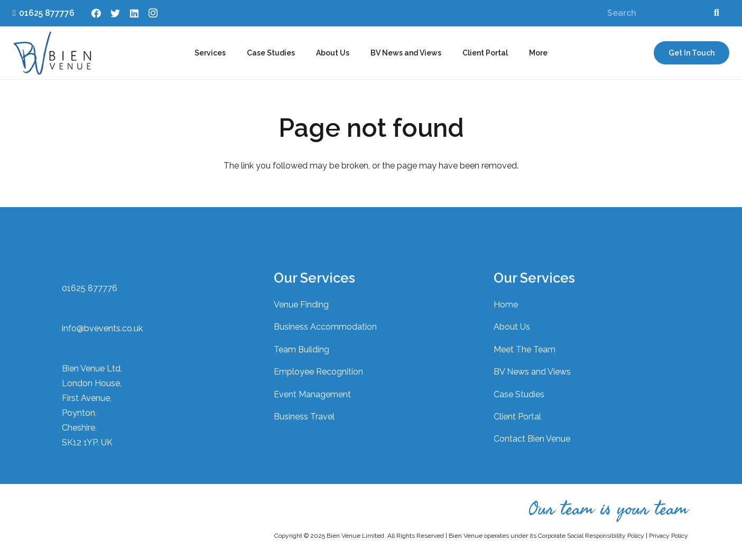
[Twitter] (115, 13)
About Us (512, 327)
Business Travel (304, 417)
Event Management (312, 394)
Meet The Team (525, 349)
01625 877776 (90, 288)
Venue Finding (301, 305)
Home (506, 305)
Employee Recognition (318, 372)
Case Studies (519, 394)
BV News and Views (532, 372)
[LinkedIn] (134, 13)
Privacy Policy (669, 536)
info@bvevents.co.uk (102, 328)
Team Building (302, 349)
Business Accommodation (325, 327)
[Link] (52, 53)
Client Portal (517, 417)
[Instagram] (153, 13)
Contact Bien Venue (532, 439)
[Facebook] (96, 13)
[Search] (663, 13)
